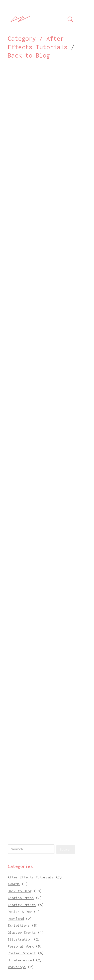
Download (16, 919)
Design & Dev (20, 912)
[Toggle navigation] (83, 19)
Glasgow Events (22, 932)
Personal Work (21, 946)
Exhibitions (19, 925)
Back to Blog (29, 55)
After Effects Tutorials (31, 877)
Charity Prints (22, 905)
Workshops (17, 967)
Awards (14, 884)
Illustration (20, 939)
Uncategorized (21, 960)
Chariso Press (21, 898)
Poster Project (22, 953)
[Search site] (70, 19)
